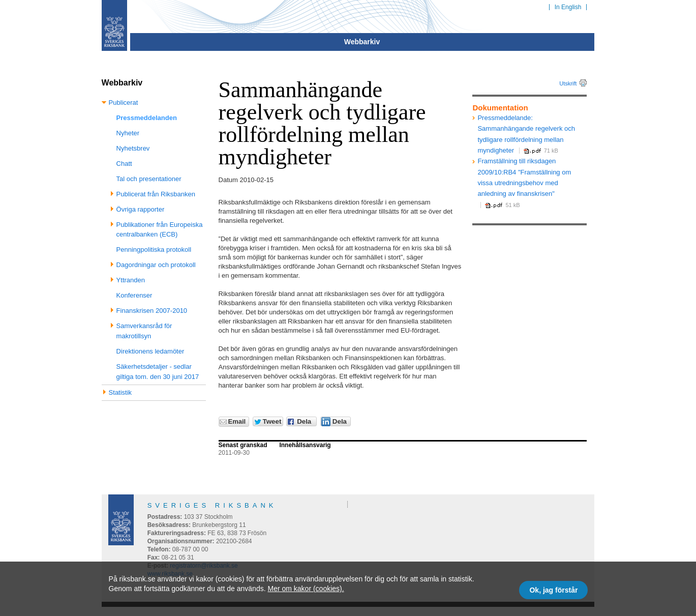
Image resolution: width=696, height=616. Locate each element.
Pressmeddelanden (147, 118)
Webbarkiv (362, 42)
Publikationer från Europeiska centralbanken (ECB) (160, 230)
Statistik (120, 392)
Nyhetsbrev (133, 148)
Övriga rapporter (141, 209)
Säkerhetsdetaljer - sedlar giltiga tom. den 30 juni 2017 (158, 372)
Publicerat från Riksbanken (156, 194)
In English (568, 7)
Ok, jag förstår (553, 590)
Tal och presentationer (149, 179)
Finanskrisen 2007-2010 (152, 311)
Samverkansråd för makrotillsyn (144, 331)
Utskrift (568, 83)
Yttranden (131, 280)
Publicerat (124, 102)
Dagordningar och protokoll (156, 265)
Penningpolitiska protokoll (154, 250)
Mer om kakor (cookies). (306, 589)
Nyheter (128, 133)
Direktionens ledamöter (150, 351)
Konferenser (134, 295)
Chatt (124, 164)
